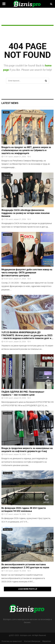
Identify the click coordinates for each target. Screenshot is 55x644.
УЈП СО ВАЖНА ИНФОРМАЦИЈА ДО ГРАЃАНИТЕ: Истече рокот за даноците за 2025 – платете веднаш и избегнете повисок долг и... (27, 335)
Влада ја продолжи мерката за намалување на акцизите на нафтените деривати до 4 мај (27, 450)
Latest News (10, 103)
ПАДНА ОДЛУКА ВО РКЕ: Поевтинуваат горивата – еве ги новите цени (23, 393)
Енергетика (7, 234)
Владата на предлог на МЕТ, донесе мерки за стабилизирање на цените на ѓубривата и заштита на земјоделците (26, 150)
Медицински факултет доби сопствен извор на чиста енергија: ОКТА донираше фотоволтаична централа (27, 273)
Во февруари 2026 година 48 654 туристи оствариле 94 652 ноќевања (24, 510)
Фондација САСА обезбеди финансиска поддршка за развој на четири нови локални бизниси (25, 213)
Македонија (8, 175)
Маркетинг (47, 641)
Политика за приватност (12, 641)
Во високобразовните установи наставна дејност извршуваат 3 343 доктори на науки (25, 566)
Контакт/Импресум (32, 641)
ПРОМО (6, 112)
